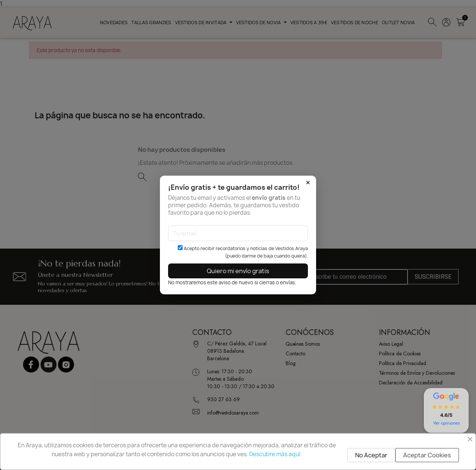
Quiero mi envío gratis (238, 271)
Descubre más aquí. (276, 454)
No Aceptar (371, 455)
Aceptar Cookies (427, 455)
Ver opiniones (446, 423)
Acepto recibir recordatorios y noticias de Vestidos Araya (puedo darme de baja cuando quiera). (243, 252)
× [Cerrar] (308, 183)
